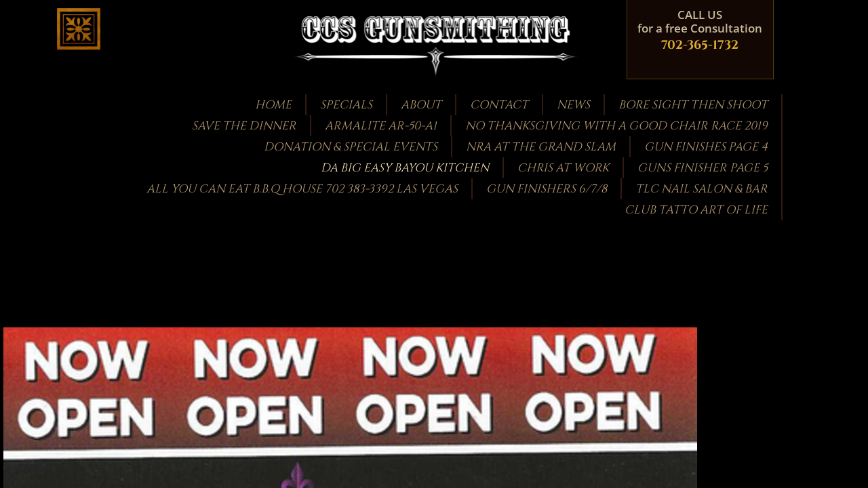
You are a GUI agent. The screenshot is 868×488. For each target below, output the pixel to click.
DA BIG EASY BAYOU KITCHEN (405, 168)
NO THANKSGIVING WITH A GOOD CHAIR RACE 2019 (616, 126)
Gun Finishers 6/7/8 (547, 189)
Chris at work (563, 168)
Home (273, 105)
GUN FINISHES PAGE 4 (706, 147)
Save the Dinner (244, 126)
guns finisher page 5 (703, 168)
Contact (499, 105)
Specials (346, 105)
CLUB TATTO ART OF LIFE (696, 210)
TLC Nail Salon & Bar (702, 189)
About (421, 105)
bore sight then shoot (693, 105)
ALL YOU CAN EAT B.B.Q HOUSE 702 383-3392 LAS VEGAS (302, 189)
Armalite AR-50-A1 (381, 126)
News (573, 105)
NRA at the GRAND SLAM (541, 147)
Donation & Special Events (351, 147)
